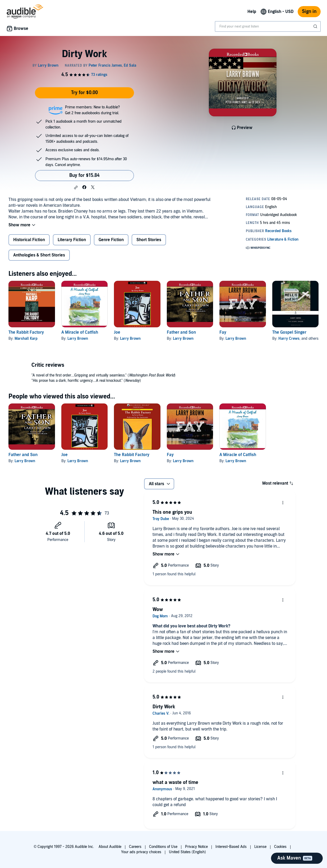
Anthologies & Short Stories (39, 255)
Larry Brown (78, 339)
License (260, 847)
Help (252, 12)
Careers (135, 847)
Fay (223, 332)
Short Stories (149, 240)
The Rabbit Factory (26, 332)
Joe (117, 332)
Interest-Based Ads (231, 847)
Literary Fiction (72, 240)
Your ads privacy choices (141, 852)
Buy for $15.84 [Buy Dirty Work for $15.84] (84, 175)
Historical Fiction (29, 240)
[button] (76, 187)
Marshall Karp (26, 339)
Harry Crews (289, 339)
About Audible (110, 847)
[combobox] (268, 26)
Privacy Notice (196, 847)
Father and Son (181, 332)
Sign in (309, 12)
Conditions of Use (163, 847)
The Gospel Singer (289, 332)
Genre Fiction (111, 240)
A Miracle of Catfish (80, 332)
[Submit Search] (316, 26)
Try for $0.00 (84, 93)
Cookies (280, 847)
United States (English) (187, 852)
